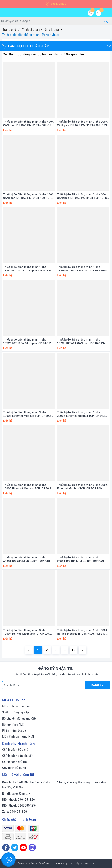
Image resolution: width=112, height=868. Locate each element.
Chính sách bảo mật (16, 750)
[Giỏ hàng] (99, 13)
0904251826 (56, 4)
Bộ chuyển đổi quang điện (20, 718)
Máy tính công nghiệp (17, 706)
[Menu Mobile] (106, 13)
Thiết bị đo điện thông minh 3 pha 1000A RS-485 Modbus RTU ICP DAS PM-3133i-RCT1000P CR (27, 632)
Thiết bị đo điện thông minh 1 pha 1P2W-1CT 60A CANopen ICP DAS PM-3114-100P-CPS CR (82, 269)
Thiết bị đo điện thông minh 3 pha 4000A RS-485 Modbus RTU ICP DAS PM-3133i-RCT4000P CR (27, 560)
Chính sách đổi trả (14, 762)
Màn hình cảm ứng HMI (18, 737)
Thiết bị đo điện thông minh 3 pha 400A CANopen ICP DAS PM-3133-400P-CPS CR (28, 124)
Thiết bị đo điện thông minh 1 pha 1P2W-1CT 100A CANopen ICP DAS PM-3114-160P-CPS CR (29, 269)
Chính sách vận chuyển (18, 756)
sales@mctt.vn (22, 793)
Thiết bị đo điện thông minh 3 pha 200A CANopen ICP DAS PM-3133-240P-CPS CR (82, 124)
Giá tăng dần (49, 54)
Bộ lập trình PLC (13, 725)
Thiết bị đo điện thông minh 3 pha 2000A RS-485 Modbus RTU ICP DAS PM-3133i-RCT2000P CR (81, 560)
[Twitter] (15, 847)
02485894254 (27, 805)
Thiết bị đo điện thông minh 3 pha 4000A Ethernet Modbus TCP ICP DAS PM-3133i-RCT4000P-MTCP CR (27, 414)
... (65, 650)
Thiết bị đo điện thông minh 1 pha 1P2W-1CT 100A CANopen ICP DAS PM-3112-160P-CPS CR (29, 342)
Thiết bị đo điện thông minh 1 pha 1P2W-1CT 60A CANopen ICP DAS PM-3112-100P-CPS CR (82, 342)
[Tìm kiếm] (106, 21)
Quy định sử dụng (14, 768)
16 (73, 650)
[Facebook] (6, 847)
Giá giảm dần (73, 54)
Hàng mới (27, 54)
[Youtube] (23, 847)
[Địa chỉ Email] (44, 685)
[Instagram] (32, 847)
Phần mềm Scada (14, 730)
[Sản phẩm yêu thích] (91, 13)
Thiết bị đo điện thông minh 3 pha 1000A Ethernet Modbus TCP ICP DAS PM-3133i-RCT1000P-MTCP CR (27, 487)
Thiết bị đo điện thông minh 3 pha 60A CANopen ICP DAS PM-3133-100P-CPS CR (82, 196)
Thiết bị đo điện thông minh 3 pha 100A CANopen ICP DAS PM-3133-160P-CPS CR (28, 196)
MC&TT (90, 863)
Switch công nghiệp (15, 712)
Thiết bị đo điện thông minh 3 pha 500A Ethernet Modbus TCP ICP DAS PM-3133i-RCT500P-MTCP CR (82, 487)
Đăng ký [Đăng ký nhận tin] (97, 685)
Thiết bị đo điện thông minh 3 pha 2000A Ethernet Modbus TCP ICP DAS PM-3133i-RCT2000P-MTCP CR (81, 414)
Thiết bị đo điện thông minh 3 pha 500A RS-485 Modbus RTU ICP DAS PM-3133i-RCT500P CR (83, 632)
